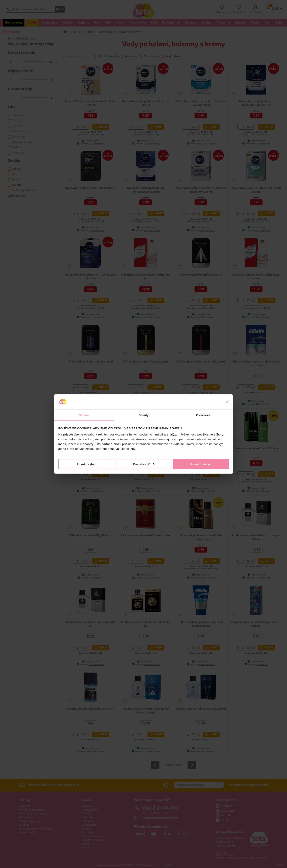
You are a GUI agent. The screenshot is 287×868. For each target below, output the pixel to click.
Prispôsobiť (144, 464)
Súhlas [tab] (84, 415)
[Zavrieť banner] (227, 402)
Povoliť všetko (201, 464)
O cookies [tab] (203, 415)
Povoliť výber (86, 464)
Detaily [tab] (143, 415)
